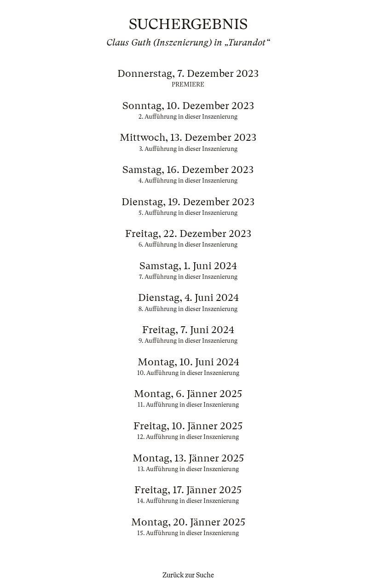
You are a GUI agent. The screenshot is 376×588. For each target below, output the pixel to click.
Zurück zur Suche (188, 575)
